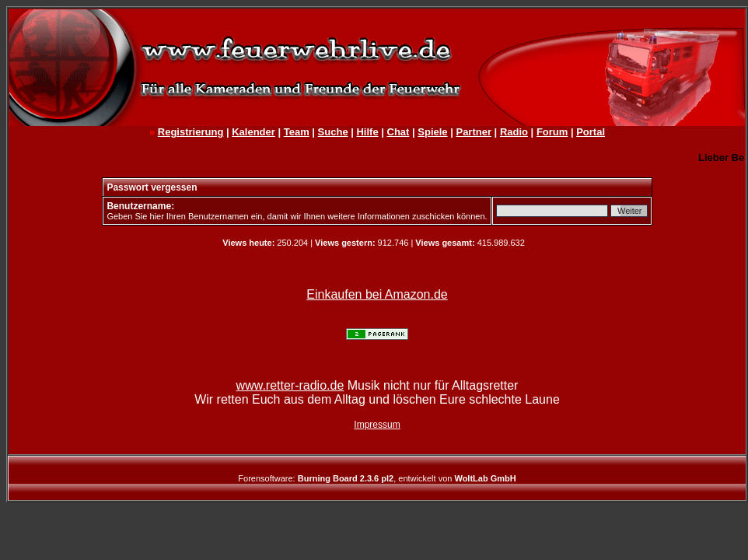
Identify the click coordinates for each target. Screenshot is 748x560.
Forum (552, 132)
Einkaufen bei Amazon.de (377, 294)
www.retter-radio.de (290, 385)
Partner (474, 132)
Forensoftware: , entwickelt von (377, 478)
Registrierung (191, 132)
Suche (333, 132)
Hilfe (367, 132)
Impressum (377, 425)
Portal (591, 132)
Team (297, 132)
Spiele (432, 132)
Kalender (253, 132)
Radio (514, 132)
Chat (398, 132)
